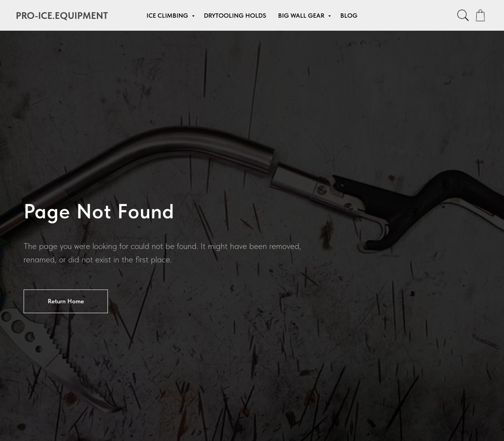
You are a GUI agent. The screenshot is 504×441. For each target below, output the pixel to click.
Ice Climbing (168, 16)
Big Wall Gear (302, 16)
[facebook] (463, 15)
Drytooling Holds (235, 16)
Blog (349, 16)
